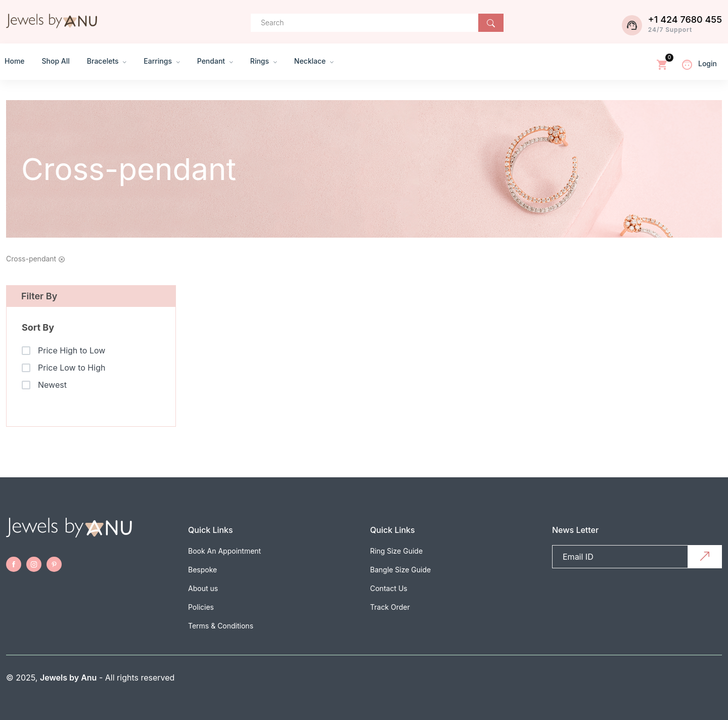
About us (203, 588)
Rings (264, 61)
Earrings (162, 61)
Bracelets (107, 61)
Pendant (215, 61)
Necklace (314, 61)
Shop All (56, 61)
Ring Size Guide (396, 551)
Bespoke (202, 570)
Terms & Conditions (221, 626)
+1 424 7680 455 (685, 19)
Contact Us (389, 588)
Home (15, 61)
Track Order (390, 607)
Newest (52, 385)
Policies (201, 607)
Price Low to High (72, 368)
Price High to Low (72, 350)
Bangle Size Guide (400, 570)
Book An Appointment (224, 551)
